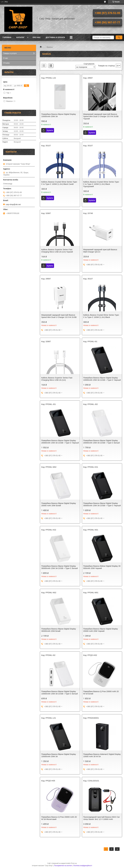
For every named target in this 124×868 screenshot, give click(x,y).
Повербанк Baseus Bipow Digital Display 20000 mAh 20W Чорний (101, 630)
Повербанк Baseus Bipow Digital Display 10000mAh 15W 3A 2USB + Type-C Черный (102, 379)
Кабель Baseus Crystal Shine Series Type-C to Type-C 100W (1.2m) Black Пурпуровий (101, 184)
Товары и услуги (10, 53)
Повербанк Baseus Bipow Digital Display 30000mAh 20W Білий (59, 630)
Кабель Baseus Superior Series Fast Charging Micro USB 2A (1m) (57, 379)
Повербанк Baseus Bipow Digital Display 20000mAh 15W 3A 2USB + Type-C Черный (60, 442)
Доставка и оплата (55, 37)
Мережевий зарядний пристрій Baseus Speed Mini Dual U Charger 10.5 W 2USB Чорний (101, 116)
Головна (7, 37)
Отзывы (6, 63)
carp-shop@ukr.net (13, 204)
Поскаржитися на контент (63, 866)
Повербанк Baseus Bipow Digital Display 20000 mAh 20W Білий (59, 504)
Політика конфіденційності (83, 866)
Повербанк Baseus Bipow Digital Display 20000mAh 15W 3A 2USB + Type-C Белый (101, 442)
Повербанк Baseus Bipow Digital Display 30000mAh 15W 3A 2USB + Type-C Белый (59, 567)
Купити (50, 130)
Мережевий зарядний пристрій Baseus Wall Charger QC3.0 (100, 251)
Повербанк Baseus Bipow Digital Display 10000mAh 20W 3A (59, 115)
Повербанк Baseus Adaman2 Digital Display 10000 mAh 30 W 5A (102, 755)
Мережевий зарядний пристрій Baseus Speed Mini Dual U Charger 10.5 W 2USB (59, 316)
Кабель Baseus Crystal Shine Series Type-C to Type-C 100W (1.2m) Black (101, 316)
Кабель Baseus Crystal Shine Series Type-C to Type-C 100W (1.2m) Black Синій (59, 183)
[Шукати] (119, 37)
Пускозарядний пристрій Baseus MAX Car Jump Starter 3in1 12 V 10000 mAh (101, 818)
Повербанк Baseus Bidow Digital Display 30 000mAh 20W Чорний (102, 567)
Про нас (37, 37)
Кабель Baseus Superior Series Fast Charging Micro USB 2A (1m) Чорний (57, 251)
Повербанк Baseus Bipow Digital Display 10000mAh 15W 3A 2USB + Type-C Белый (59, 693)
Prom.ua (74, 863)
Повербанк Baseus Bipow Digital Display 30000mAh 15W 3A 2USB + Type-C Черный (102, 504)
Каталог (20, 37)
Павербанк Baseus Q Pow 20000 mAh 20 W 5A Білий (101, 693)
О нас (6, 58)
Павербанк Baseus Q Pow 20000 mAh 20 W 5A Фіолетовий (59, 818)
